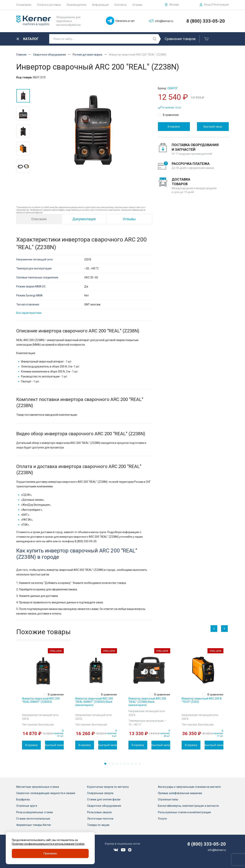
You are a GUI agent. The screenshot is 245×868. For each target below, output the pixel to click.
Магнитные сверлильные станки (38, 787)
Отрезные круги (27, 806)
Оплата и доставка (49, 5)
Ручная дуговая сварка (87, 55)
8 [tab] (133, 765)
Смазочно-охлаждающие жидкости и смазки (46, 793)
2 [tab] (110, 765)
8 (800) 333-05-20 (206, 21)
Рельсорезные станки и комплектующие (185, 812)
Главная (21, 55)
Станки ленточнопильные (33, 819)
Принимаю (50, 853)
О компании (24, 5)
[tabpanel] (43, 699)
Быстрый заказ (213, 127)
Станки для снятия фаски (104, 799)
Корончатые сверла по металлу (108, 787)
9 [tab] (137, 765)
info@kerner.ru (217, 850)
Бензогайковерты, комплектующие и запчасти (188, 806)
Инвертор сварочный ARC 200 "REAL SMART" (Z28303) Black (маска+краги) (94, 702)
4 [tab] (118, 765)
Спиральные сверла (100, 793)
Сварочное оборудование (50, 55)
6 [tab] (126, 765)
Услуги (162, 819)
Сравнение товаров (180, 39)
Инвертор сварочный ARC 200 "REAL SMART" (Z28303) (41, 700)
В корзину (174, 127)
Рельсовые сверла (99, 812)
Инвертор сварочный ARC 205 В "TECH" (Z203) (202, 700)
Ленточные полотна (100, 819)
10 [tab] (141, 765)
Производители (76, 5)
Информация (100, 5)
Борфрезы (23, 799)
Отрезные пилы (168, 799)
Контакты (121, 5)
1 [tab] (106, 765)
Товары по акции (98, 825)
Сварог (173, 88)
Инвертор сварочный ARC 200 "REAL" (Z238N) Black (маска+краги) (147, 702)
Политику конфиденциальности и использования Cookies (48, 844)
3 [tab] (114, 765)
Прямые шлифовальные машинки (180, 793)
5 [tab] (122, 765)
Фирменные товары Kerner (34, 825)
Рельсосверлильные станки (35, 812)
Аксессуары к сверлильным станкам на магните (189, 787)
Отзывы (137, 5)
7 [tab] (129, 765)
